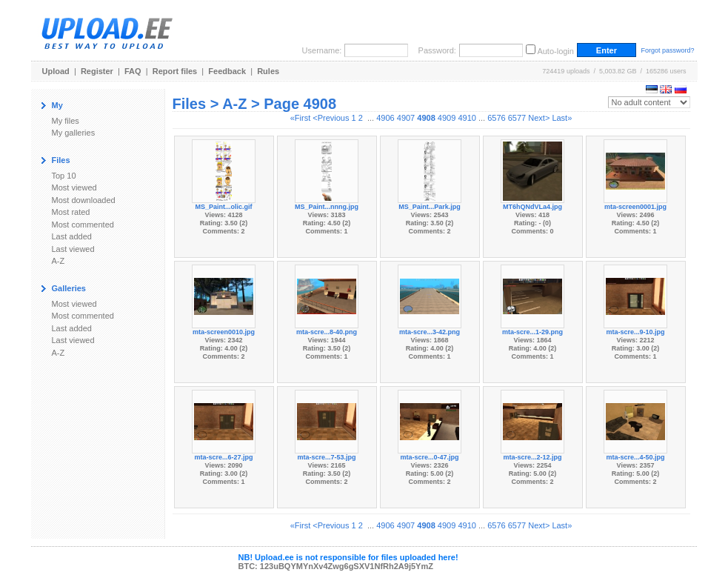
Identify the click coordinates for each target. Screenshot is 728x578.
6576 (496, 118)
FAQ (133, 71)
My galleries (74, 133)
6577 (517, 118)
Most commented (83, 225)
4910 (467, 118)
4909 (447, 118)
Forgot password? (667, 50)
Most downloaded (84, 200)
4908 (426, 118)
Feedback (227, 71)
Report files (175, 71)
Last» (562, 118)
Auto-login (555, 51)
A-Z (59, 261)
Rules (268, 71)
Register (97, 71)
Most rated (71, 212)
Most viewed (74, 187)
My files (66, 121)
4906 (385, 118)
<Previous (331, 118)
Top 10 (64, 176)
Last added (72, 236)
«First (301, 118)
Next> (539, 118)
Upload (56, 71)
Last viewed (73, 249)
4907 (406, 118)
